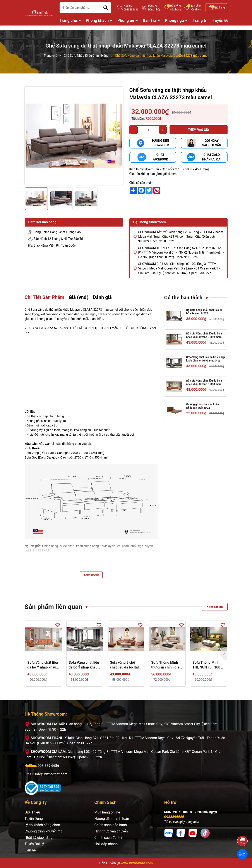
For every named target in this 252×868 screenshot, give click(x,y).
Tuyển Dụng (34, 819)
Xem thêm (91, 575)
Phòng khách (98, 20)
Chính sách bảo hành (111, 825)
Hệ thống (176, 8)
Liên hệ (30, 850)
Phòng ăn (126, 20)
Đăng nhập (154, 10)
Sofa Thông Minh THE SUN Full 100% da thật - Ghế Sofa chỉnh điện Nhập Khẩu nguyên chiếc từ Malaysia (208, 665)
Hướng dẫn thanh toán (112, 819)
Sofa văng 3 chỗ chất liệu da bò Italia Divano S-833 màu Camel (126, 665)
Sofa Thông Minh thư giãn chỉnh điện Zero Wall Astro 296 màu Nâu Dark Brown (167, 665)
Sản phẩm (196, 8)
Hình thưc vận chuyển (111, 831)
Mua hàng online (107, 812)
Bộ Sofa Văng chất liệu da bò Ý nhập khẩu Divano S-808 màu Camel (204, 383)
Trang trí (200, 20)
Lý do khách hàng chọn (42, 825)
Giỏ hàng (220, 8)
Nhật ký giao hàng (39, 838)
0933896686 (174, 817)
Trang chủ (69, 20)
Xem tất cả (215, 607)
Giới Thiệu (32, 812)
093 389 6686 (48, 766)
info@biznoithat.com (51, 774)
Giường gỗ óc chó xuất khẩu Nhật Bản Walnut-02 (202, 406)
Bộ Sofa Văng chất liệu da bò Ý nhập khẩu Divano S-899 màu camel (204, 336)
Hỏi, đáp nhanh (106, 844)
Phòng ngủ (175, 20)
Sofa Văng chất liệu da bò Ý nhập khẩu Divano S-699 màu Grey (205, 359)
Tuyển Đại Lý (224, 20)
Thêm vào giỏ (198, 130)
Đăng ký (153, 6)
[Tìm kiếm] (106, 8)
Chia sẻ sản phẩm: (142, 183)
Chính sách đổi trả (108, 838)
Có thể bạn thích (183, 298)
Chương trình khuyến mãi (44, 831)
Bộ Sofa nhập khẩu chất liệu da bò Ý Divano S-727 (204, 312)
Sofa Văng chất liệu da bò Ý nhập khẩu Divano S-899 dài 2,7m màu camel (43, 665)
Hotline (131, 8)
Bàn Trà (150, 20)
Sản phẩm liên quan (54, 607)
